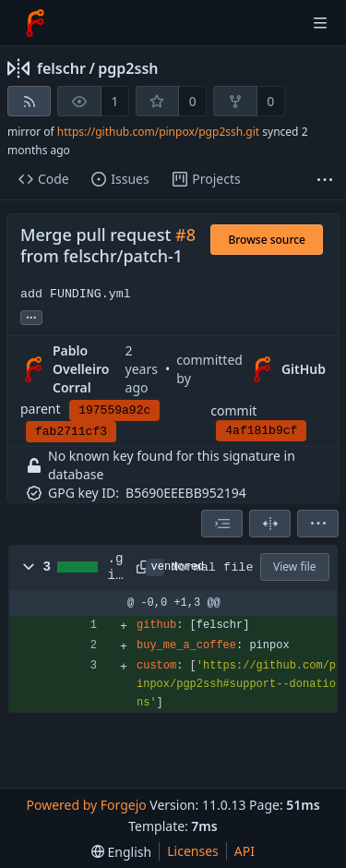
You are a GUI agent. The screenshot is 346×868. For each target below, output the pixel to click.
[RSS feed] (29, 101)
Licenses (193, 851)
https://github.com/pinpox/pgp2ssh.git (158, 132)
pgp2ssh (128, 68)
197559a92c (114, 410)
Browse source (267, 240)
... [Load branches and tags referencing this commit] (31, 316)
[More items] (325, 180)
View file (294, 567)
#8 (185, 235)
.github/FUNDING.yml (116, 568)
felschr (61, 68)
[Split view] (270, 524)
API (245, 851)
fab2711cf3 (71, 432)
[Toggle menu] (320, 23)
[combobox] (222, 524)
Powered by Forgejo (86, 805)
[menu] (318, 524)
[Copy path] (137, 567)
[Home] (35, 23)
